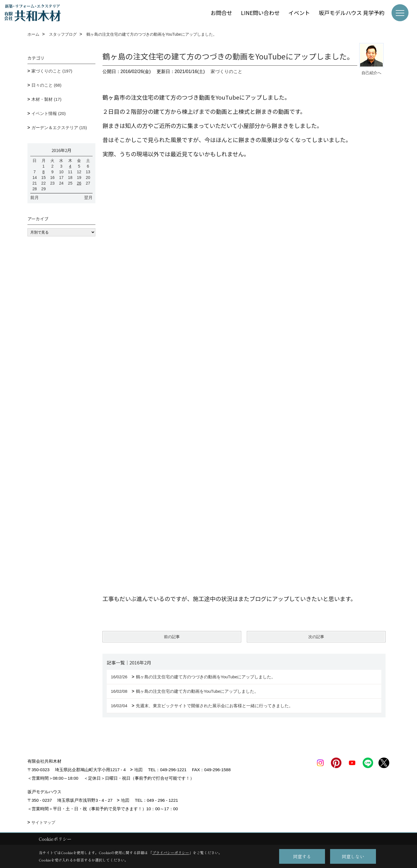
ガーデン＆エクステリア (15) (59, 128)
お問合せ (221, 13)
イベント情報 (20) (49, 113)
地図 (138, 770)
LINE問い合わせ (260, 13)
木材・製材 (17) (46, 99)
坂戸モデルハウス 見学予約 (352, 13)
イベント (299, 13)
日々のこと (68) (46, 85)
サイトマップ (43, 822)
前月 (35, 197)
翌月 (88, 197)
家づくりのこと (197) (52, 71)
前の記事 (172, 637)
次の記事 (316, 637)
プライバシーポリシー (171, 853)
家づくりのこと (226, 71)
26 (79, 183)
